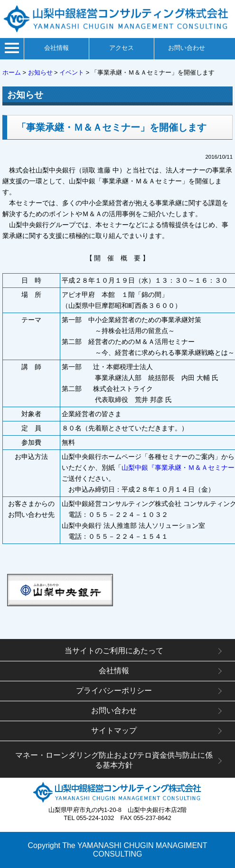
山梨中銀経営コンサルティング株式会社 (117, 792)
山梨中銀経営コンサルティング (117, 19)
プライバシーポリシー (114, 691)
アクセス (122, 48)
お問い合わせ (187, 48)
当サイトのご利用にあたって (114, 651)
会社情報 (56, 48)
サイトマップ (114, 730)
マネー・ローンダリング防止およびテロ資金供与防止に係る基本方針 (114, 760)
